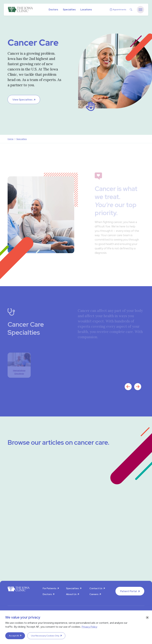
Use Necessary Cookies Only (45, 636)
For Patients (49, 588)
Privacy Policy (89, 627)
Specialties (69, 10)
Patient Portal (128, 591)
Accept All (14, 636)
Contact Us (96, 588)
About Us (71, 594)
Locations (86, 10)
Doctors (53, 10)
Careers (94, 594)
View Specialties (22, 100)
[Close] (147, 618)
